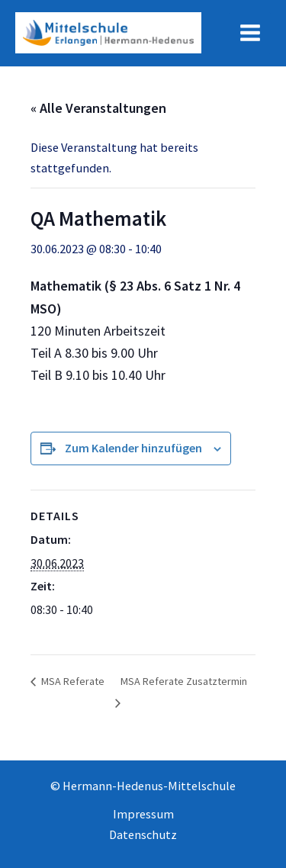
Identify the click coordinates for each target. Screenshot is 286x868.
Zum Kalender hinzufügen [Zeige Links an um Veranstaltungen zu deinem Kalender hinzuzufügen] (133, 448)
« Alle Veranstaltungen (98, 108)
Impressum (143, 814)
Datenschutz (143, 834)
